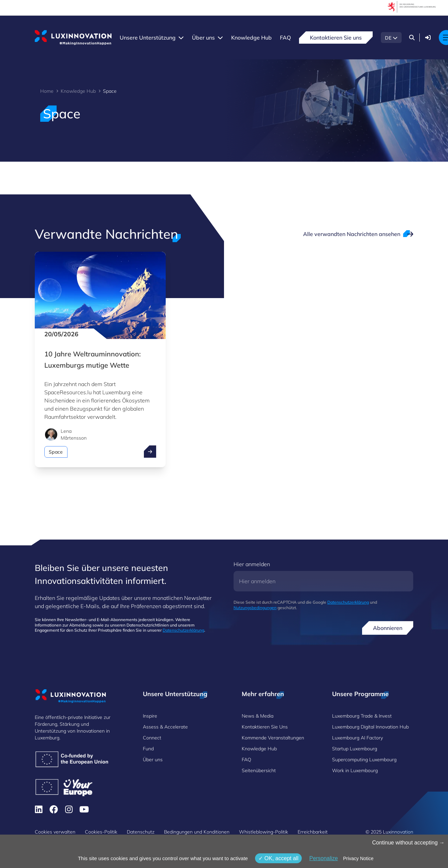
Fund (148, 749)
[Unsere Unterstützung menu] (181, 38)
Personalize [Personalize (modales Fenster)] (324, 858)
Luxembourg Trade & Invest (362, 716)
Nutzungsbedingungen (255, 608)
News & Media (258, 716)
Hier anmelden (252, 564)
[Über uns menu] (220, 38)
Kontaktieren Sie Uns (265, 727)
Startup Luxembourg (355, 749)
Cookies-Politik (101, 832)
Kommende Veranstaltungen (273, 738)
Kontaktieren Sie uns (336, 38)
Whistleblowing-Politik (264, 832)
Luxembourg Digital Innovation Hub (370, 727)
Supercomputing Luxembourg (364, 760)
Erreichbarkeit (313, 832)
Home (47, 91)
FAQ (285, 38)
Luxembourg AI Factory (357, 738)
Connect (152, 738)
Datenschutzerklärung (183, 630)
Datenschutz (141, 832)
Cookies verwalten (55, 832)
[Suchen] (412, 38)
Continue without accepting (408, 843)
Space (56, 452)
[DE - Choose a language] (391, 38)
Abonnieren (388, 628)
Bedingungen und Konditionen (197, 832)
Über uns (203, 38)
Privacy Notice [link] (358, 858)
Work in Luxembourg (355, 770)
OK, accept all (278, 858)
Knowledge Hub (251, 38)
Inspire (150, 716)
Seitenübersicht (259, 770)
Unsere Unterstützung (148, 38)
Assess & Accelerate (165, 727)
